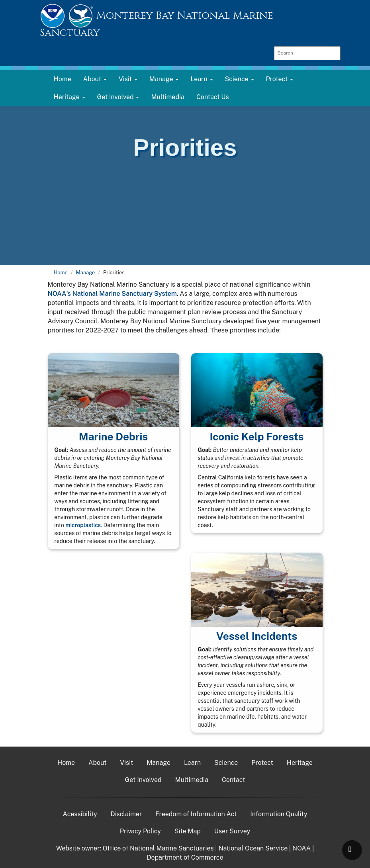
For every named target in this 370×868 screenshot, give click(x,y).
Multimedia (167, 97)
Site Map (188, 831)
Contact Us (213, 97)
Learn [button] (202, 79)
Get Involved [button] (118, 97)
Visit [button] (128, 79)
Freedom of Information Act (196, 814)
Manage (86, 273)
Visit (126, 763)
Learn (192, 763)
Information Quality (279, 814)
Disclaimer (126, 814)
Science (226, 763)
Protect (262, 763)
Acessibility (80, 814)
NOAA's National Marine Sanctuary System (112, 294)
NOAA (301, 848)
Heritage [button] (69, 97)
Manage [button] (164, 79)
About (97, 763)
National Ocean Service (253, 848)
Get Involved (143, 780)
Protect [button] (280, 79)
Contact (234, 780)
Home (63, 79)
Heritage (300, 763)
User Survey (232, 831)
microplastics (83, 525)
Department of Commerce (185, 857)
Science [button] (240, 79)
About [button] (95, 79)
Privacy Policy (140, 831)
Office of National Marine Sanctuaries (158, 848)
